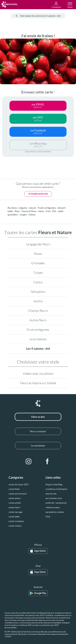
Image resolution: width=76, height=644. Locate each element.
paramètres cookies (55, 512)
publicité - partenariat (56, 503)
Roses (38, 254)
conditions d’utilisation (57, 489)
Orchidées (38, 263)
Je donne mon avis (38, 194)
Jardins (38, 301)
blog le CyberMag (54, 484)
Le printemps (38, 339)
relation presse (53, 507)
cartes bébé (14, 517)
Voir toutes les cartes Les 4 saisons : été (38, 16)
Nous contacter (38, 431)
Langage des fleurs (38, 244)
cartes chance (15, 526)
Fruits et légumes (38, 330)
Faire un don (38, 417)
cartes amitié (15, 503)
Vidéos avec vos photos (38, 374)
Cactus (38, 282)
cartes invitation (16, 521)
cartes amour (15, 498)
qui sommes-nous (54, 498)
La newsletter (38, 446)
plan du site (51, 494)
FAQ (48, 517)
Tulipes (38, 273)
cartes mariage (15, 512)
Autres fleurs (38, 320)
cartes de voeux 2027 (19, 484)
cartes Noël (14, 489)
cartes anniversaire (18, 494)
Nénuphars (38, 292)
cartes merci (14, 507)
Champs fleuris (38, 311)
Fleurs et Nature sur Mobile (38, 383)
